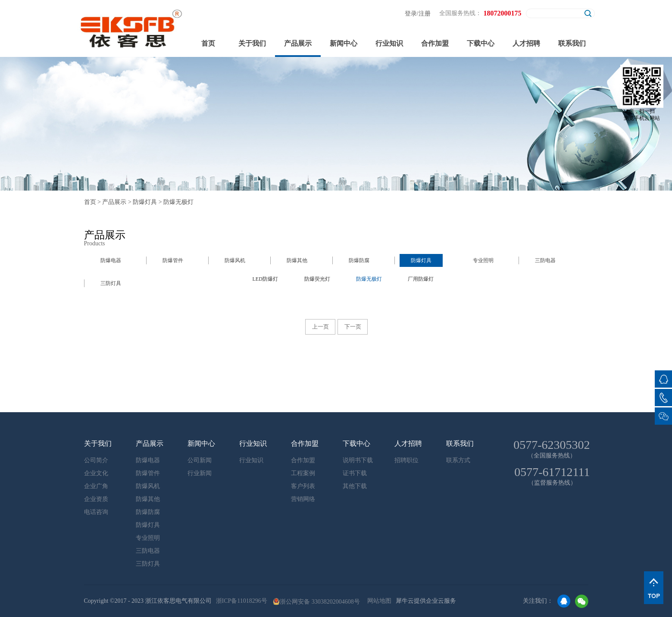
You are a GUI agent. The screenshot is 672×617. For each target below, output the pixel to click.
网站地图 (378, 601)
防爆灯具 (145, 202)
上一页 (320, 327)
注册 (425, 14)
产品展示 (114, 202)
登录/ (412, 14)
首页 (208, 43)
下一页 (353, 327)
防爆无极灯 (178, 202)
